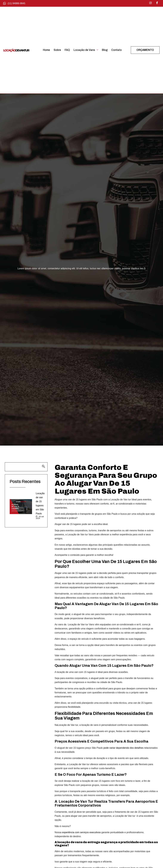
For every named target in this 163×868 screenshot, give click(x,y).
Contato (117, 50)
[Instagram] (150, 3)
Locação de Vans (86, 50)
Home (46, 50)
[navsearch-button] (26, 467)
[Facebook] (157, 3)
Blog (105, 50)
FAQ (67, 50)
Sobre (57, 50)
